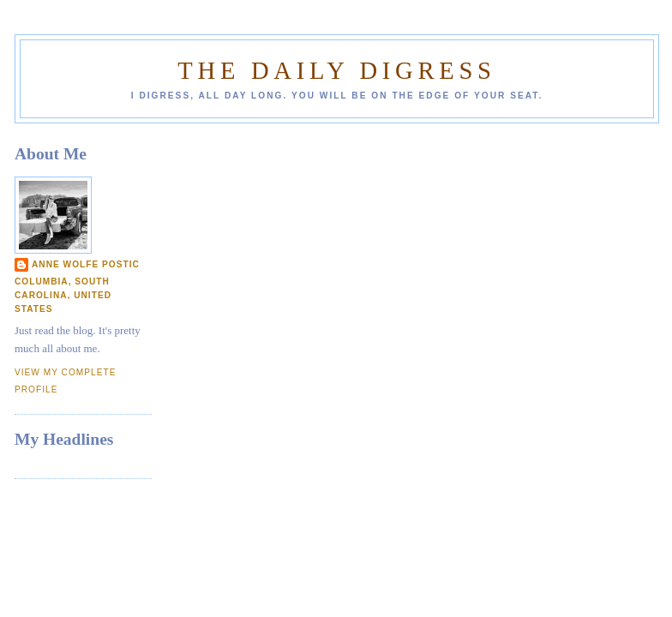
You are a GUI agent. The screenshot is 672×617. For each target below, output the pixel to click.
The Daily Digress (336, 71)
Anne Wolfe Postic (86, 264)
